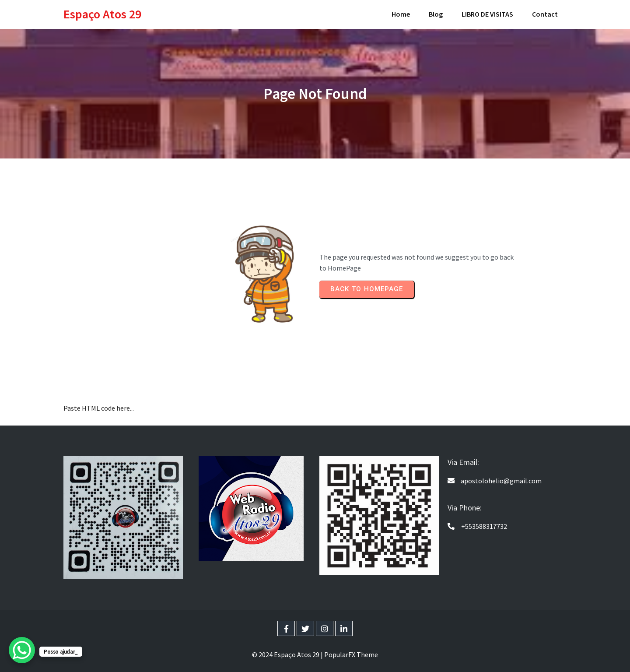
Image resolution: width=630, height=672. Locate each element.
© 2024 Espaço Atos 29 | (288, 654)
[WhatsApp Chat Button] (22, 650)
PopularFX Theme (351, 654)
